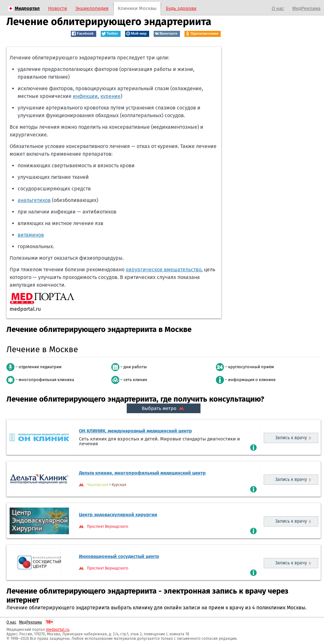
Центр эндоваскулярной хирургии (118, 515)
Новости (58, 8)
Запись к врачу (291, 438)
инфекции (85, 96)
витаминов (31, 235)
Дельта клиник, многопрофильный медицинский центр (142, 473)
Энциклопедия (92, 8)
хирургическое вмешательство (164, 270)
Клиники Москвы (137, 8)
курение (111, 96)
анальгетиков (34, 200)
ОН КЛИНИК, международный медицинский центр (135, 431)
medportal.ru (58, 630)
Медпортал (27, 8)
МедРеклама (306, 8)
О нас (278, 8)
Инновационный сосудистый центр (119, 556)
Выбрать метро (164, 408)
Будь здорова (181, 8)
